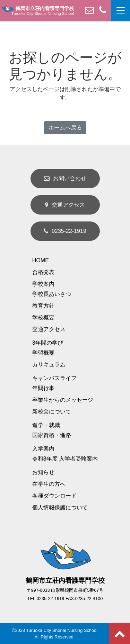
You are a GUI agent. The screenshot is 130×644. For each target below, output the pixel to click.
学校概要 (43, 318)
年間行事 (43, 388)
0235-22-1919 (65, 231)
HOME (41, 260)
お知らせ (43, 472)
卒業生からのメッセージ (63, 400)
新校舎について (52, 412)
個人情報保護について (60, 507)
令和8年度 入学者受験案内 (65, 459)
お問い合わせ (65, 178)
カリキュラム (49, 365)
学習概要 (43, 353)
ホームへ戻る (65, 128)
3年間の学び (48, 343)
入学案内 (43, 449)
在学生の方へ (49, 484)
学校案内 (43, 284)
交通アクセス (65, 205)
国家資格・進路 (52, 435)
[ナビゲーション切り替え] (121, 10)
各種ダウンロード (54, 496)
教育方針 (43, 306)
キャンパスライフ (54, 378)
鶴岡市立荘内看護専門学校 (38, 9)
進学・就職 (46, 425)
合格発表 (43, 272)
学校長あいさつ (52, 294)
